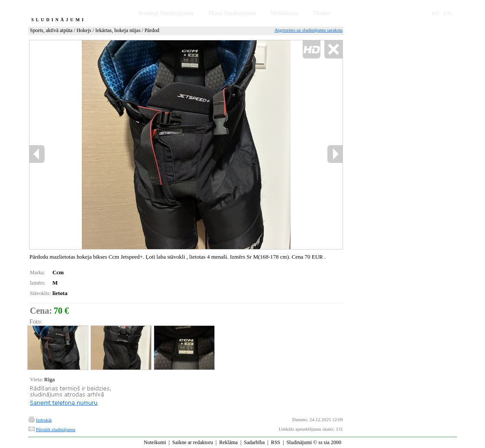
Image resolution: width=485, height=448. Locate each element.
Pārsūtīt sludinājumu (56, 429)
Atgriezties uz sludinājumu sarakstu (309, 30)
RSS (276, 442)
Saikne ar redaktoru (193, 442)
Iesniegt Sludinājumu (166, 13)
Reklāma (228, 442)
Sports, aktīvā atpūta (51, 30)
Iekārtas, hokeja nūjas (118, 30)
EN (447, 13)
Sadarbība (254, 442)
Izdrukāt (44, 420)
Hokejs (84, 30)
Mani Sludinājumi (232, 13)
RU (436, 13)
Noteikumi (155, 442)
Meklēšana (285, 13)
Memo (322, 13)
